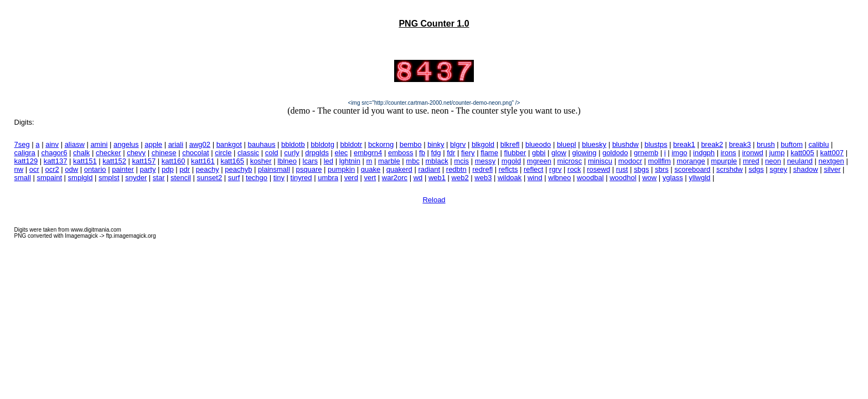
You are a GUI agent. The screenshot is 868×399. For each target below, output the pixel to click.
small (23, 178)
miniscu (600, 161)
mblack (437, 161)
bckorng (381, 144)
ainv (52, 144)
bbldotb (293, 144)
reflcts (508, 169)
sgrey (778, 169)
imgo (679, 153)
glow (559, 153)
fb (422, 153)
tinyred (301, 178)
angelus (126, 144)
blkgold (483, 144)
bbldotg (322, 144)
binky (436, 144)
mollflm (660, 161)
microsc (570, 161)
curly (291, 153)
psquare (309, 169)
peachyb (238, 169)
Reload (434, 200)
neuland (800, 161)
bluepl (567, 144)
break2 (712, 144)
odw (71, 169)
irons (728, 153)
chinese (164, 153)
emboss (401, 153)
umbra (328, 178)
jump (777, 153)
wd (418, 178)
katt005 (802, 153)
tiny (279, 178)
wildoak (510, 178)
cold (272, 153)
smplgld (81, 178)
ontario (95, 169)
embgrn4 (368, 153)
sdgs (756, 169)
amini (99, 144)
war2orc (395, 178)
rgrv (555, 169)
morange (691, 161)
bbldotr (352, 144)
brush (766, 144)
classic (248, 153)
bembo (411, 144)
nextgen (831, 161)
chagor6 (54, 153)
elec (342, 153)
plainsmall (274, 169)
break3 (740, 144)
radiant (429, 169)
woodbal (590, 178)
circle (223, 153)
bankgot (229, 144)
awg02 (200, 144)
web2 (460, 178)
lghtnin (350, 161)
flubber (515, 153)
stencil (181, 178)
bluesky (594, 144)
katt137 (56, 161)
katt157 (144, 161)
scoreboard (692, 169)
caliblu (819, 144)
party (148, 169)
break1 (684, 144)
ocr (34, 169)
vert (370, 178)
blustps (656, 144)
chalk (81, 153)
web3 (483, 178)
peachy (208, 169)
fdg (436, 153)
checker (108, 153)
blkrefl (510, 144)
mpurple (724, 161)
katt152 (114, 161)
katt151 (85, 161)
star (159, 178)
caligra (25, 153)
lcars (310, 161)
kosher (261, 161)
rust (622, 169)
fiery (468, 153)
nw (19, 169)
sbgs (641, 169)
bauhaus (262, 144)
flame (489, 153)
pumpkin (341, 169)
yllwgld (699, 178)
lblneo (287, 161)
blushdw (626, 144)
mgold (511, 161)
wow (649, 178)
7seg (22, 144)
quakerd (399, 169)
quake (371, 169)
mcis (461, 161)
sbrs (662, 169)
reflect (533, 169)
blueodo (538, 144)
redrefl (482, 169)
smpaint (49, 178)
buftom (792, 144)
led (329, 161)
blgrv (458, 144)
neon (773, 161)
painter (123, 169)
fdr (451, 153)
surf (234, 178)
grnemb (646, 153)
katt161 (203, 161)
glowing (584, 153)
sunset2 (210, 178)
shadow (806, 169)
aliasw (75, 144)
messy (485, 161)
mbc (413, 161)
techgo (257, 178)
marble (389, 161)
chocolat (195, 153)
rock (574, 169)
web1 (437, 178)
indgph (704, 153)
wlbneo (559, 178)
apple (153, 144)
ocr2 (52, 169)
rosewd (598, 169)
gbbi (539, 153)
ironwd (752, 153)
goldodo (615, 153)
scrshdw (730, 169)
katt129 (26, 161)
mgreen (539, 161)
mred (751, 161)
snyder (136, 178)
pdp (168, 169)
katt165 (232, 161)
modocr (630, 161)
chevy (136, 153)
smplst (109, 178)
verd (351, 178)
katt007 (832, 153)
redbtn (456, 169)
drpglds (317, 153)
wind (535, 178)
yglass (673, 178)
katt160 (174, 161)
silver (832, 169)
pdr (185, 169)
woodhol (623, 178)
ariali (176, 144)
